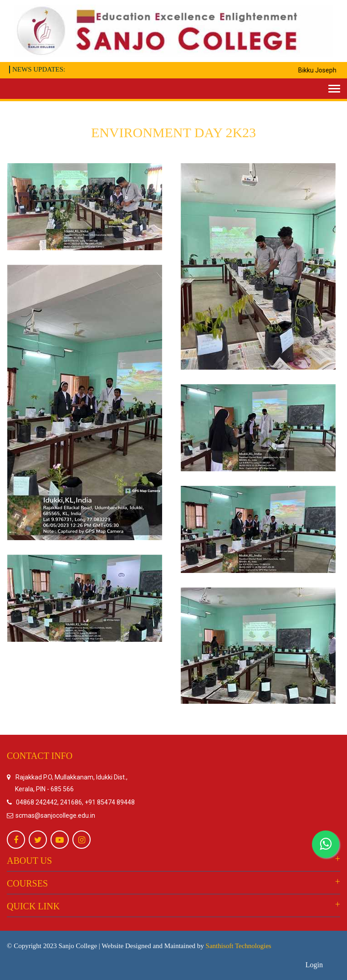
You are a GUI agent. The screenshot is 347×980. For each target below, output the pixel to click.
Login (314, 965)
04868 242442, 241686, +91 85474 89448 (75, 802)
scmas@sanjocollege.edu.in (55, 815)
